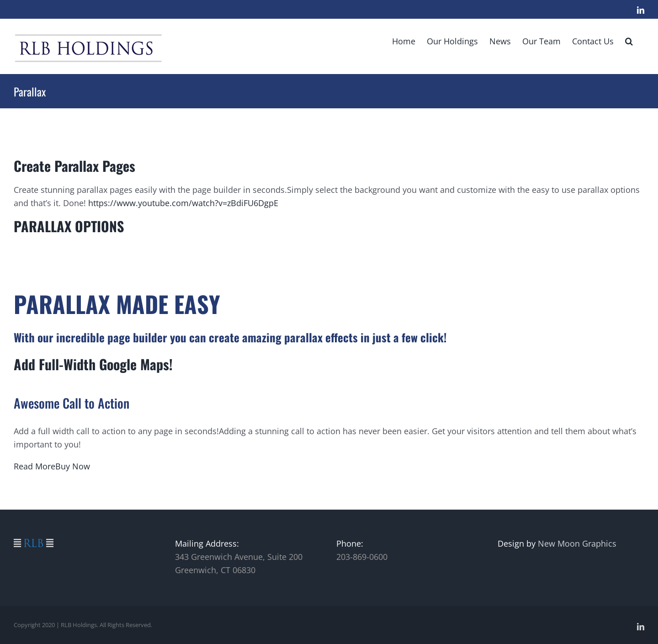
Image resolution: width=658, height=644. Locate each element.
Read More (34, 466)
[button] (629, 40)
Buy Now (73, 466)
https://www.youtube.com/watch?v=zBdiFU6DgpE (183, 203)
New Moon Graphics (577, 543)
